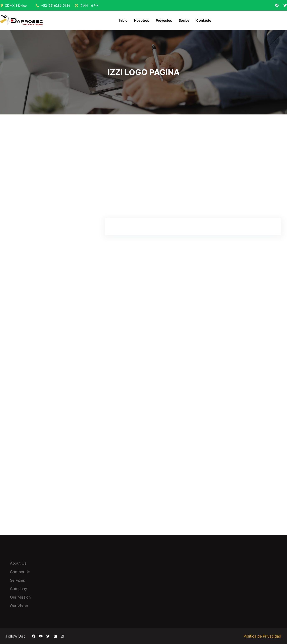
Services (17, 580)
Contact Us (20, 571)
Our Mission (20, 597)
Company (19, 588)
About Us (18, 563)
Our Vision (19, 605)
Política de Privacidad (262, 636)
